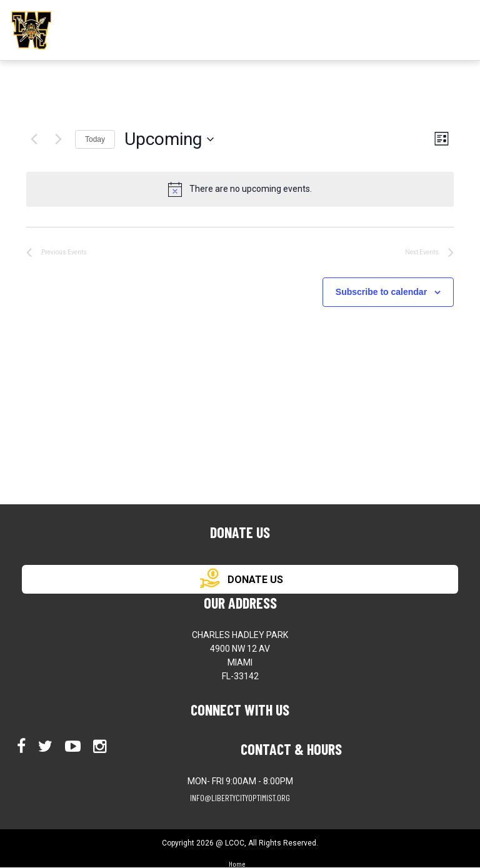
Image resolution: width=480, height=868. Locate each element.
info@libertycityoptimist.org (240, 798)
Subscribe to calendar (381, 292)
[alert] (240, 189)
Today (95, 139)
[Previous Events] (34, 139)
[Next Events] (58, 139)
